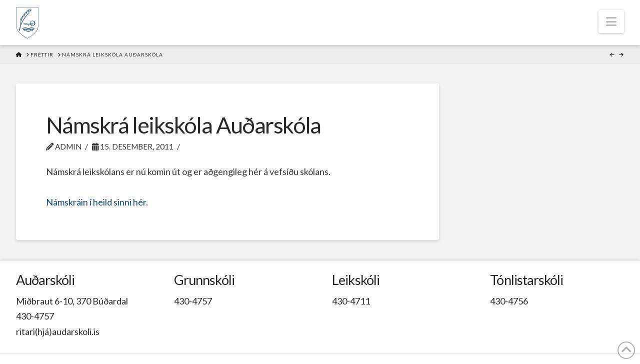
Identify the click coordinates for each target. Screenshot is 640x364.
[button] (611, 21)
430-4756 (509, 301)
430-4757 (35, 316)
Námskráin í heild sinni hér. (97, 202)
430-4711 (351, 301)
